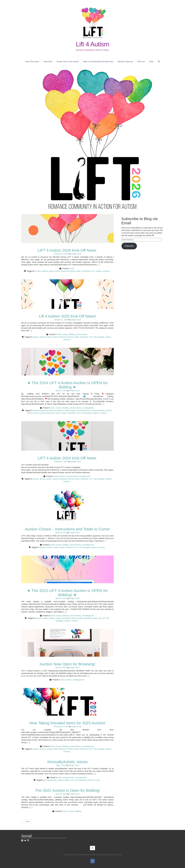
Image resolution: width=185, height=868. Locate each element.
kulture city (97, 618)
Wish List (141, 62)
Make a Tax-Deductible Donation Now (98, 62)
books (79, 271)
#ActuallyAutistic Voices (67, 762)
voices (98, 780)
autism (51, 271)
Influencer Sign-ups (125, 62)
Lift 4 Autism (92, 44)
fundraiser (86, 271)
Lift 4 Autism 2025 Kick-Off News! (68, 316)
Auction (65, 334)
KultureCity (48, 62)
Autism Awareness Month (65, 271)
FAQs (151, 62)
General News (82, 334)
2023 (53, 545)
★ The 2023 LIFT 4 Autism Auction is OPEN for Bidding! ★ (67, 593)
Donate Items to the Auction (68, 62)
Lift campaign (99, 337)
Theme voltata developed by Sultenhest (106, 855)
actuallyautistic (51, 780)
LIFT (93, 271)
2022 (60, 778)
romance (106, 271)
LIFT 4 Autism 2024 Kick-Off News (67, 458)
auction (38, 271)
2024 (53, 408)
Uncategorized (88, 408)
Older (26, 821)
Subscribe (129, 246)
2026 (72, 269)
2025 (59, 334)
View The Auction (32, 62)
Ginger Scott (76, 254)
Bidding (72, 334)
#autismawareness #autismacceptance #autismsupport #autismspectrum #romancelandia (69, 410)
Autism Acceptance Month (63, 479)
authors (45, 271)
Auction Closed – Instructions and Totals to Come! (67, 529)
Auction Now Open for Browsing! (67, 664)
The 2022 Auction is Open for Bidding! (67, 790)
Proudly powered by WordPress (76, 855)
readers (99, 271)
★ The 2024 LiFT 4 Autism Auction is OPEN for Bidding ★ (67, 385)
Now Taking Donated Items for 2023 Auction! (67, 723)
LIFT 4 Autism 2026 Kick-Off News (67, 250)
